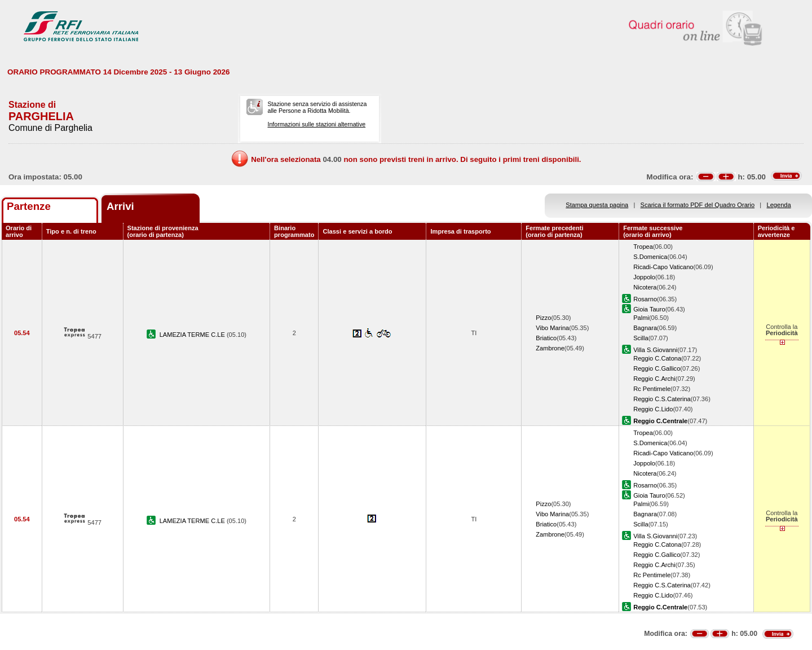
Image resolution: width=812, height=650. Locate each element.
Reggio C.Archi (654, 379)
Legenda (779, 205)
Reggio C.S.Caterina (662, 399)
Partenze (29, 206)
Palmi (641, 318)
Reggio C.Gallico (657, 368)
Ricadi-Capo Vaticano (663, 267)
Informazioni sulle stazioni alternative (316, 124)
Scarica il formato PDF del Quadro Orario (698, 205)
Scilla (641, 338)
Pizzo (543, 318)
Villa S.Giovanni (655, 350)
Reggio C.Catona (657, 358)
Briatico (546, 338)
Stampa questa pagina (597, 205)
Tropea (643, 247)
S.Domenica (650, 257)
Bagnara (645, 328)
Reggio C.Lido (653, 409)
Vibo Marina (552, 328)
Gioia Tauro (649, 309)
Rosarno (645, 299)
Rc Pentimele (652, 389)
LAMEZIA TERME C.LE (193, 335)
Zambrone (550, 348)
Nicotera (645, 287)
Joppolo (644, 277)
